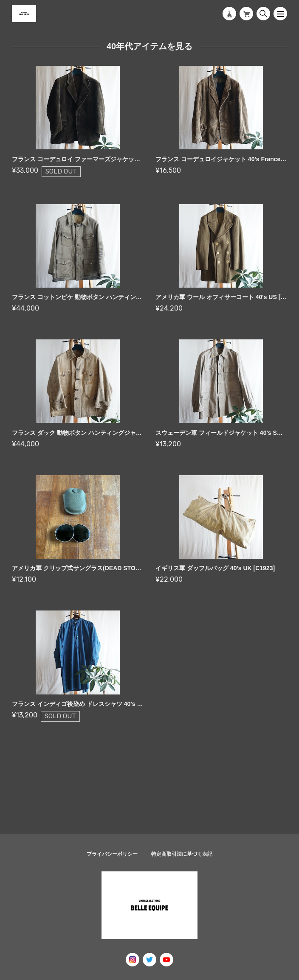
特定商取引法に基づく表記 (182, 854)
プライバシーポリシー (112, 854)
